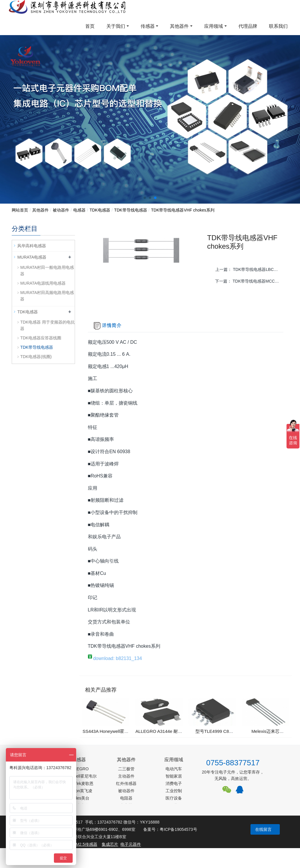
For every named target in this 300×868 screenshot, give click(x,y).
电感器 (79, 210)
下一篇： (249, 281)
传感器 (148, 26)
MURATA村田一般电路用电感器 (47, 271)
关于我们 (116, 26)
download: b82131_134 (115, 658)
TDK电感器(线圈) (36, 357)
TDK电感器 (100, 210)
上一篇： (249, 269)
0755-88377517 (233, 763)
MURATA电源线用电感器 (43, 283)
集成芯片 (110, 844)
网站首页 (20, 210)
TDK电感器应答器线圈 (41, 338)
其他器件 (179, 26)
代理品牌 (248, 26)
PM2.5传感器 (85, 844)
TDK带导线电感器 (131, 210)
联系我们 (278, 26)
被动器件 (61, 210)
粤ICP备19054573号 (178, 829)
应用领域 (214, 26)
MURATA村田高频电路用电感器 (47, 296)
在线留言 (263, 829)
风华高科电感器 (32, 246)
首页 (90, 26)
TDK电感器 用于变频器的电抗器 (47, 325)
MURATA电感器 (32, 257)
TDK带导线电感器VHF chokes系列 (183, 210)
